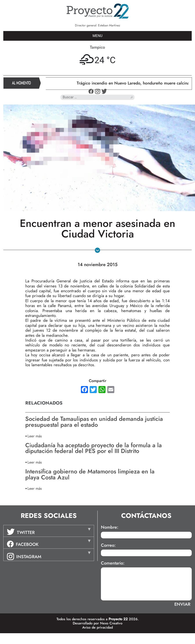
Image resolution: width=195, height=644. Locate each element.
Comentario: (113, 563)
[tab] (49, 531)
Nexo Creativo (111, 623)
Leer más (35, 436)
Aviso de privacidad (97, 627)
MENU (97, 36)
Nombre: (110, 527)
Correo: (108, 545)
